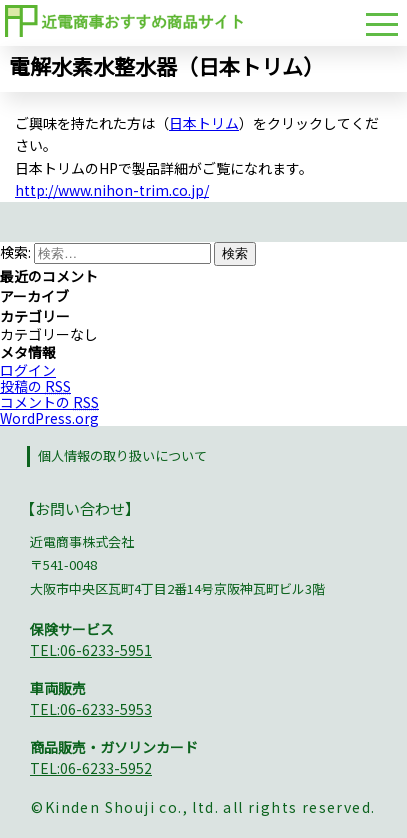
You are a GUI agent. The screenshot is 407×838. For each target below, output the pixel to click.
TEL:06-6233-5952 (91, 768)
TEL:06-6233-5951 (91, 650)
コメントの (49, 402)
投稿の (35, 386)
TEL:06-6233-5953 (91, 709)
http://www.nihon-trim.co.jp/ (112, 190)
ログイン (28, 370)
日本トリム (204, 123)
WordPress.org (49, 418)
